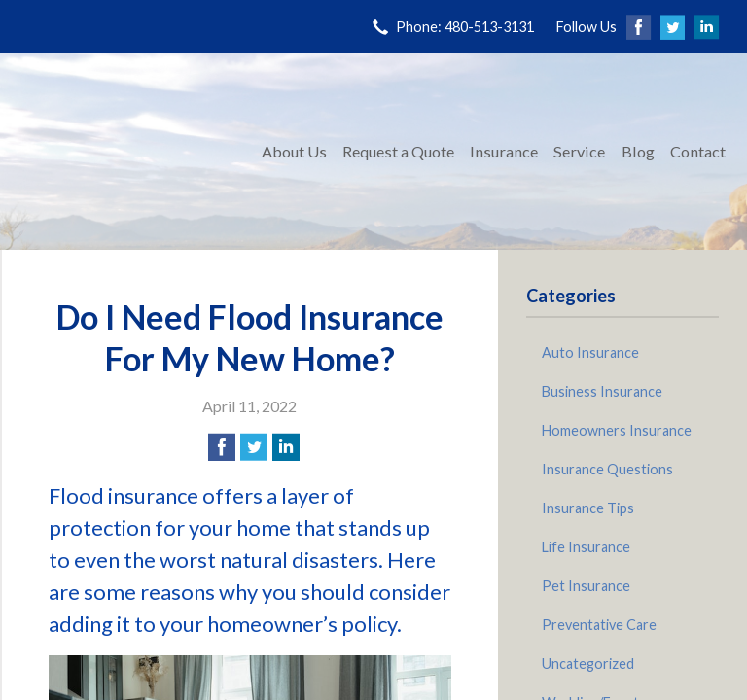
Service (579, 151)
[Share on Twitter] (254, 447)
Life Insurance (586, 547)
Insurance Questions (607, 469)
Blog (638, 151)
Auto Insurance (590, 352)
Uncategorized (588, 664)
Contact (698, 151)
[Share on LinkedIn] (286, 447)
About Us (294, 151)
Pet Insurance (586, 586)
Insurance (504, 151)
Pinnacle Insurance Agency (128, 151)
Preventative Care (599, 625)
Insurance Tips (588, 508)
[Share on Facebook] (222, 447)
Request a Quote (398, 151)
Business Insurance (602, 391)
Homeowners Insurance (617, 430)
